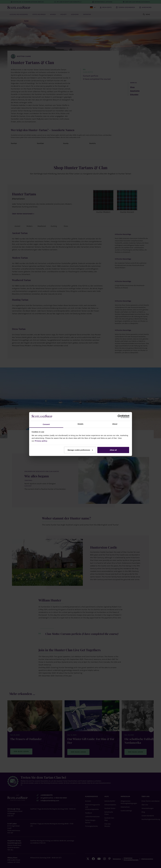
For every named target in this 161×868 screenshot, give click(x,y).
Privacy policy (41, 441)
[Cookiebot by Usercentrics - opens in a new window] (119, 416)
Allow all (113, 450)
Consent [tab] (46, 424)
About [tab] (115, 424)
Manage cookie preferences (80, 450)
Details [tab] (81, 424)
